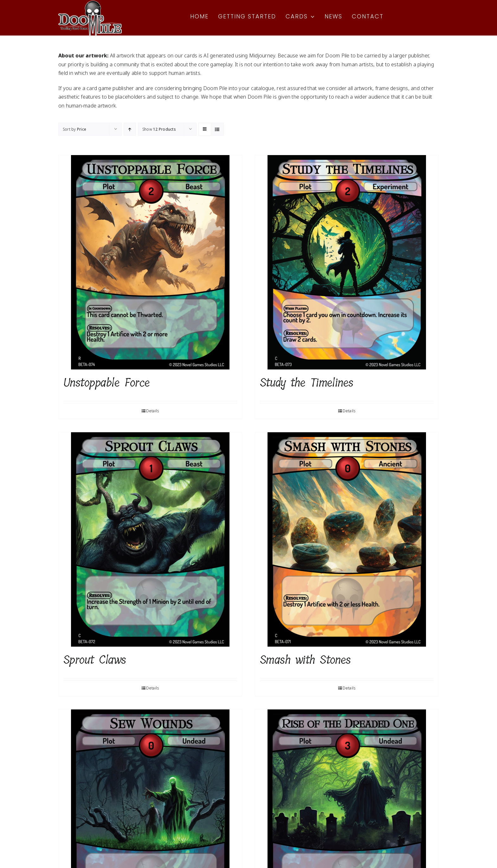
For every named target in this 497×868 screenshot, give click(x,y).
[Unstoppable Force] (150, 262)
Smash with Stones (305, 660)
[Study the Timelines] (347, 262)
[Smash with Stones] (347, 539)
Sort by (74, 129)
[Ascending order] (130, 129)
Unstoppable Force (107, 383)
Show (159, 129)
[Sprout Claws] (150, 539)
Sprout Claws (95, 660)
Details (153, 411)
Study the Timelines (307, 383)
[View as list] (217, 129)
